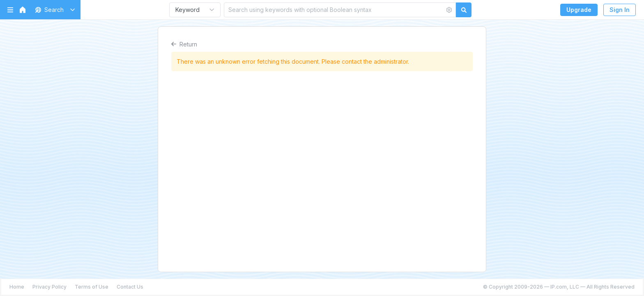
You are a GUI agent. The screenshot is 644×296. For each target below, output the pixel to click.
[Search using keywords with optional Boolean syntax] (334, 10)
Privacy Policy (49, 287)
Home (17, 287)
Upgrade (579, 10)
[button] (54, 10)
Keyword (187, 10)
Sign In (620, 10)
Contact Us (130, 287)
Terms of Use (92, 287)
